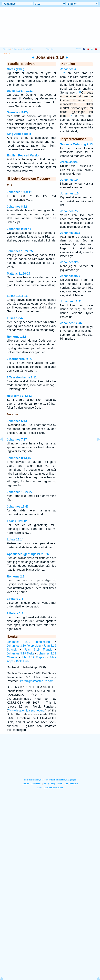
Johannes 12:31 (71, 301)
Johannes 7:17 (17, 440)
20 (71, 115)
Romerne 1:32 (16, 337)
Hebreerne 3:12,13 (19, 396)
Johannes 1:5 (69, 193)
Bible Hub (22, 661)
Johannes (16, 49)
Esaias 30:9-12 (17, 521)
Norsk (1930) (16, 69)
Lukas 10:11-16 (17, 296)
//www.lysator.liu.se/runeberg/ (27, 711)
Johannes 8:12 (17, 207)
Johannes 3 (68, 69)
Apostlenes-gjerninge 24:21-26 (28, 554)
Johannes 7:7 (69, 211)
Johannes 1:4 (69, 180)
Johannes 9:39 (70, 276)
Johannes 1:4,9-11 (19, 192)
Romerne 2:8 (16, 576)
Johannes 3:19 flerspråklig (24, 646)
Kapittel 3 (27, 49)
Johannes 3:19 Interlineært (28, 642)
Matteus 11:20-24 (19, 274)
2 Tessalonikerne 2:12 (22, 377)
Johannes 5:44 (17, 421)
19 (80, 92)
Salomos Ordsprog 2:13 (76, 144)
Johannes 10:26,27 (20, 492)
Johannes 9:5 (69, 262)
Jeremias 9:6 (69, 162)
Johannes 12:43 (18, 507)
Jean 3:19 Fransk (38, 650)
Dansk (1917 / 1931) (20, 91)
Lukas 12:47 (15, 318)
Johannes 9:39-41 (19, 229)
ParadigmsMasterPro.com (37, 681)
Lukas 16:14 (15, 539)
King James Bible (19, 134)
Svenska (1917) (17, 112)
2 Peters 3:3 (15, 613)
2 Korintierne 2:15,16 (21, 359)
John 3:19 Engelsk (34, 657)
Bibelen (6, 49)
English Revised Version (24, 155)
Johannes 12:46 (71, 323)
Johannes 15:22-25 (20, 251)
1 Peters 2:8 (15, 599)
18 (64, 73)
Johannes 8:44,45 (19, 458)
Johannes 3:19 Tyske (21, 653)
